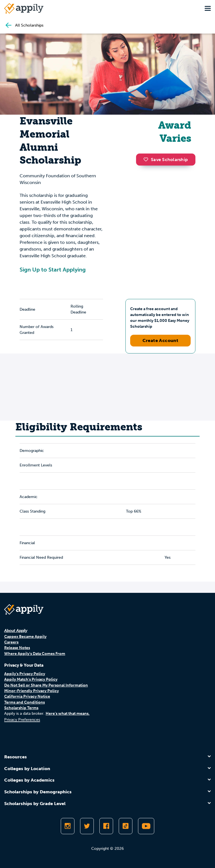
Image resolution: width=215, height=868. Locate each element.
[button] (147, 159)
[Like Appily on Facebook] (106, 826)
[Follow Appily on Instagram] (68, 826)
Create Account (161, 340)
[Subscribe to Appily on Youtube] (146, 826)
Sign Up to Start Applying (53, 270)
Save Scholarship (166, 160)
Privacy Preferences (22, 720)
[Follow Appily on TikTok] (126, 826)
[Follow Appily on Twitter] (87, 826)
